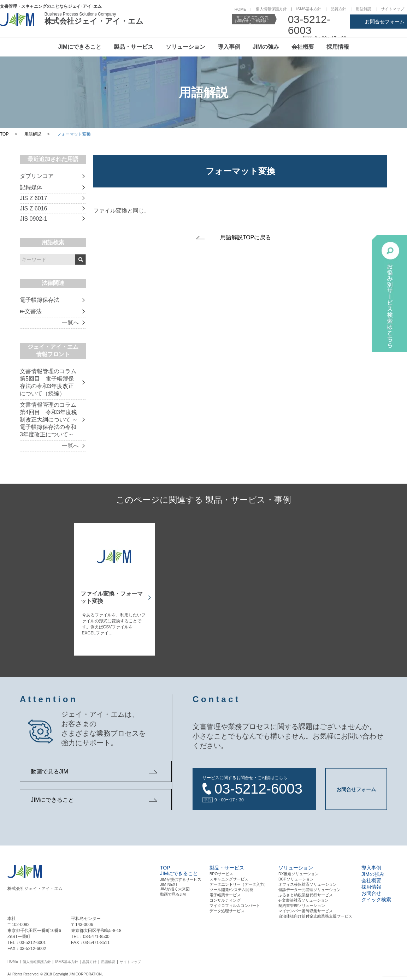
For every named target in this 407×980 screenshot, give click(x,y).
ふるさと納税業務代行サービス (306, 891)
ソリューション (185, 47)
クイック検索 (376, 896)
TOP (4, 134)
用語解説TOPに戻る (246, 237)
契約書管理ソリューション (302, 902)
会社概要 (303, 47)
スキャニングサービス (229, 876)
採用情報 (338, 47)
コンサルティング (225, 897)
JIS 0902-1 (33, 219)
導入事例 (229, 47)
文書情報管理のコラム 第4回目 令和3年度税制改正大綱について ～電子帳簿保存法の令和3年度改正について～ (49, 420)
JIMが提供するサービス (181, 876)
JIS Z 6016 (33, 208)
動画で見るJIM (49, 772)
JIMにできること (80, 47)
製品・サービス (134, 47)
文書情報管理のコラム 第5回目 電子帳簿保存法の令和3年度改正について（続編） (48, 382)
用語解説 (364, 9)
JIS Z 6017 (33, 198)
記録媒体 (31, 187)
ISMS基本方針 (309, 9)
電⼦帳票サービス (225, 891)
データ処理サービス (227, 907)
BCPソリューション (296, 876)
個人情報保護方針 (271, 9)
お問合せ (371, 890)
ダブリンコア (37, 176)
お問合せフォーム (385, 22)
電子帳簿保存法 (40, 300)
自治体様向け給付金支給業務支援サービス (315, 913)
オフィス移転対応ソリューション (308, 881)
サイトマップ (393, 9)
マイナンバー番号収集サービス (306, 907)
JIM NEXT (169, 881)
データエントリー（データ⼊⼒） (239, 881)
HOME (240, 9)
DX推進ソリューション (299, 870)
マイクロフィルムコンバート (235, 902)
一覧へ (70, 322)
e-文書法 (31, 311)
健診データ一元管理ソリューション (309, 886)
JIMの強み (266, 47)
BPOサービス (221, 870)
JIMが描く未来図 (175, 885)
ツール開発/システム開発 (231, 886)
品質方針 (338, 9)
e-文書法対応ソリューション (303, 897)
